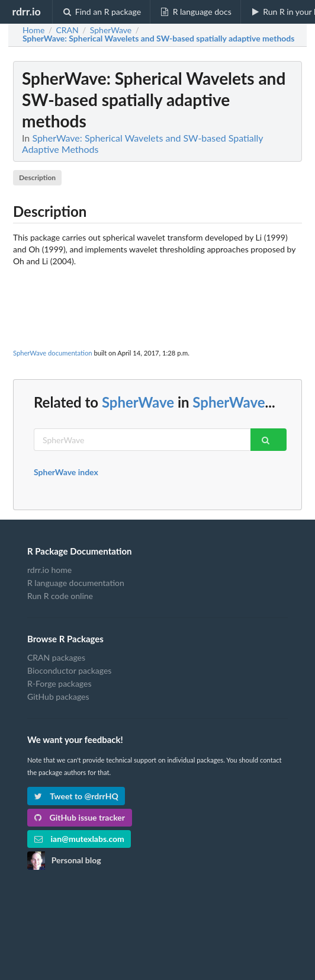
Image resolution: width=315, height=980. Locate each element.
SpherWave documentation (53, 353)
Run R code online (60, 596)
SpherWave (138, 402)
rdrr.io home (49, 570)
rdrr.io (26, 11)
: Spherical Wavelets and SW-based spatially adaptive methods (158, 39)
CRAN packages (56, 658)
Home (33, 30)
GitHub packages (58, 696)
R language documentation (76, 583)
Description (37, 177)
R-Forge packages (59, 683)
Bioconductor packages (69, 670)
